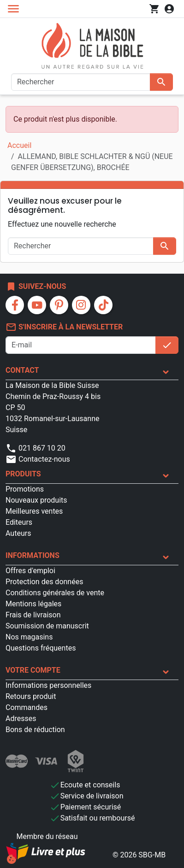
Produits (23, 474)
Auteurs (18, 533)
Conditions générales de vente (55, 593)
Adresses (21, 718)
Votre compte (33, 670)
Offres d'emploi (30, 571)
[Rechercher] (81, 82)
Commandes (27, 707)
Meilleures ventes (34, 511)
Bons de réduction (35, 730)
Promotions (25, 489)
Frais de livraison (33, 615)
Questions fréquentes (41, 648)
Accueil (19, 145)
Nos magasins (29, 637)
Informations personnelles (48, 685)
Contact (22, 370)
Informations (33, 555)
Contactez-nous (38, 459)
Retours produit (31, 696)
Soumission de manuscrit (47, 626)
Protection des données (44, 582)
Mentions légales (33, 604)
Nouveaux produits (36, 500)
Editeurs (19, 522)
